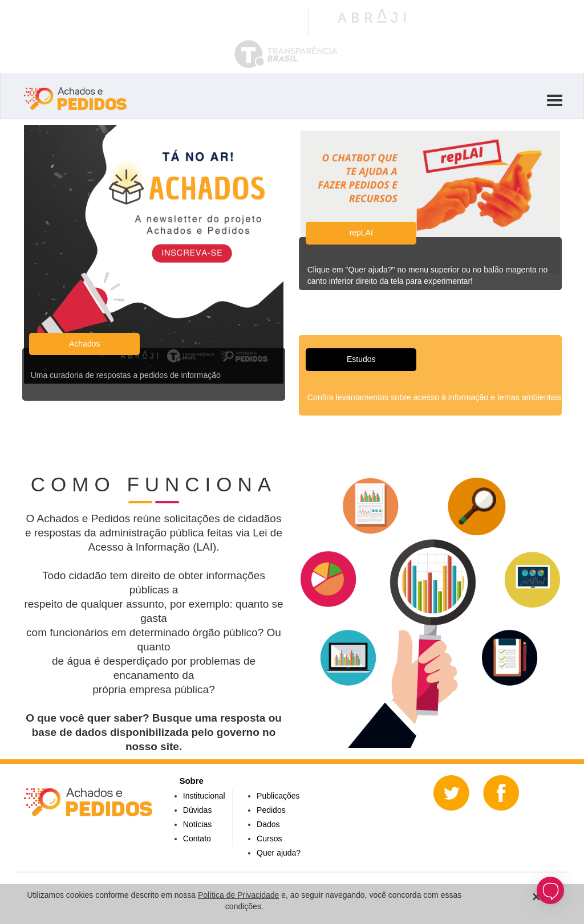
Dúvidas (198, 810)
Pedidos (271, 810)
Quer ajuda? (279, 853)
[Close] (536, 897)
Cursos (269, 838)
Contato (197, 838)
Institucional (204, 796)
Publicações (278, 796)
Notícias (198, 824)
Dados (268, 824)
